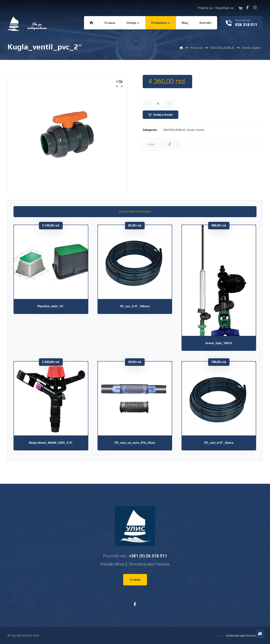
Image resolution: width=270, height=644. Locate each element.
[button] (247, 7)
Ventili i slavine (196, 130)
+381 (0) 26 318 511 (148, 556)
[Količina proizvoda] (158, 104)
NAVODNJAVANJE (174, 130)
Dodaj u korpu (163, 115)
